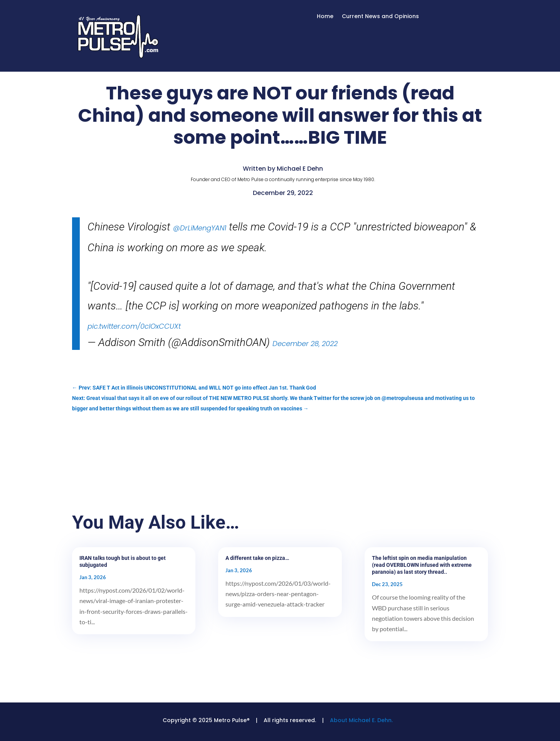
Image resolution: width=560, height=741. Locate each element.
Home (325, 17)
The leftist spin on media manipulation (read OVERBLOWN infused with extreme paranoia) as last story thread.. (422, 565)
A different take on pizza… (257, 558)
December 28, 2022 (305, 344)
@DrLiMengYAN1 (200, 228)
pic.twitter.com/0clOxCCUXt (134, 326)
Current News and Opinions (380, 17)
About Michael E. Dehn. (361, 720)
